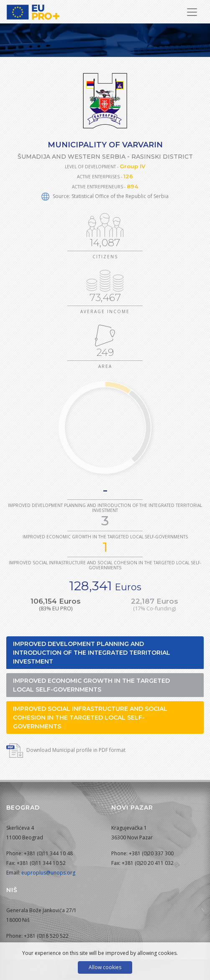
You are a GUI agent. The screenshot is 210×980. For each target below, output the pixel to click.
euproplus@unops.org (48, 873)
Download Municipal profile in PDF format (66, 750)
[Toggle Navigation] (192, 12)
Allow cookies (105, 967)
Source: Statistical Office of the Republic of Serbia (105, 196)
